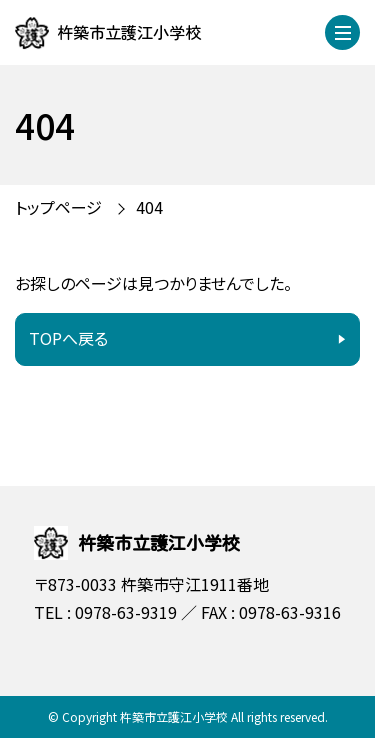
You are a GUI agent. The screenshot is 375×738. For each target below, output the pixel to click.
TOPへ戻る (68, 338)
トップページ (58, 207)
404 (149, 207)
